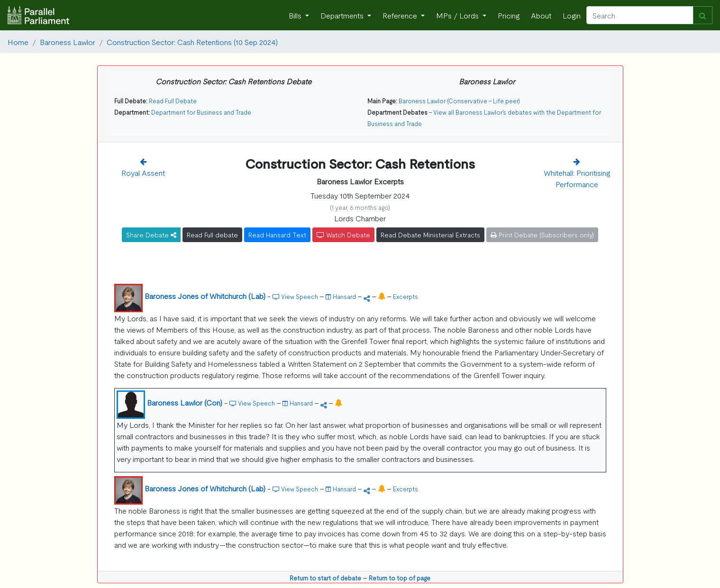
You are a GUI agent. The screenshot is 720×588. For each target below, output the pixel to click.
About (541, 15)
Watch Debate (343, 235)
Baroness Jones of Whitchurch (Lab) (205, 296)
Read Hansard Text (277, 235)
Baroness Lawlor (68, 42)
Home (18, 42)
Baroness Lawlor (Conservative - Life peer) (459, 101)
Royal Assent (143, 172)
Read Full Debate (173, 101)
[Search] (640, 15)
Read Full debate (212, 235)
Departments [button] (343, 15)
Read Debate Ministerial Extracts (430, 235)
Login (572, 15)
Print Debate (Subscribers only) (542, 235)
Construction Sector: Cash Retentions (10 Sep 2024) (192, 42)
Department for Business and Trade (201, 112)
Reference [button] (401, 15)
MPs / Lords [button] (458, 15)
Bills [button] (296, 15)
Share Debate (151, 235)
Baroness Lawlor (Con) (185, 402)
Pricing (509, 15)
